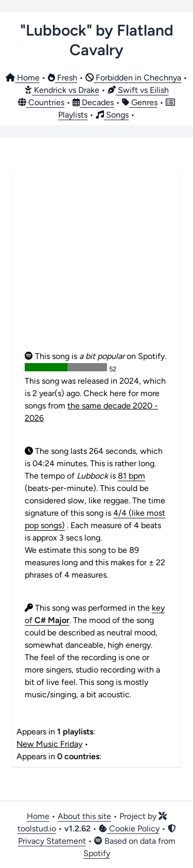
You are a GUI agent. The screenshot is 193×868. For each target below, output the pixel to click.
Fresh (63, 78)
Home (23, 78)
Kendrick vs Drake (62, 90)
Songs (112, 115)
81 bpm (131, 476)
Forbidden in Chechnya (133, 78)
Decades (93, 102)
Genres (140, 102)
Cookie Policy (129, 829)
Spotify (97, 853)
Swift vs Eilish (138, 90)
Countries (41, 102)
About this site (84, 816)
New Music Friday (49, 744)
